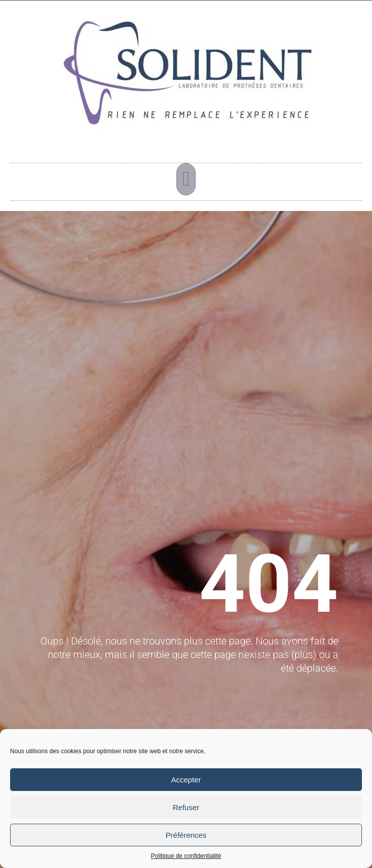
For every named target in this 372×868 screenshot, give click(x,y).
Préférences (186, 835)
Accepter (186, 780)
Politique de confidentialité (186, 856)
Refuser (186, 807)
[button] (186, 179)
